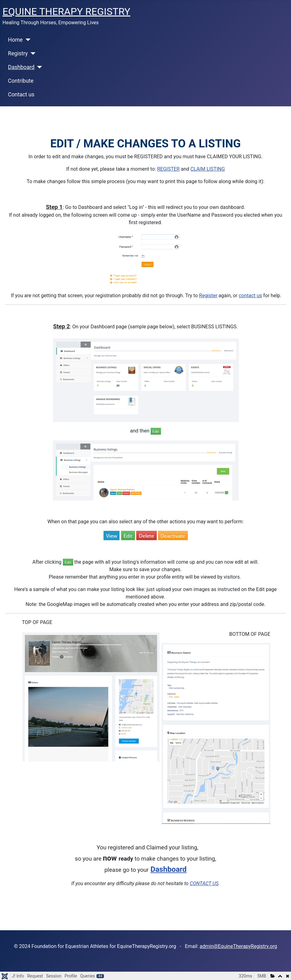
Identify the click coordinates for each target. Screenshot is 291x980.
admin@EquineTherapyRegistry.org (239, 946)
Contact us (21, 95)
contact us (250, 296)
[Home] (27, 40)
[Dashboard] (38, 67)
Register (208, 296)
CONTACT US (204, 883)
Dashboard (21, 67)
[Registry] (32, 53)
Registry (18, 53)
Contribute (21, 81)
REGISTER (168, 169)
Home (15, 40)
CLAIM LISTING (208, 169)
